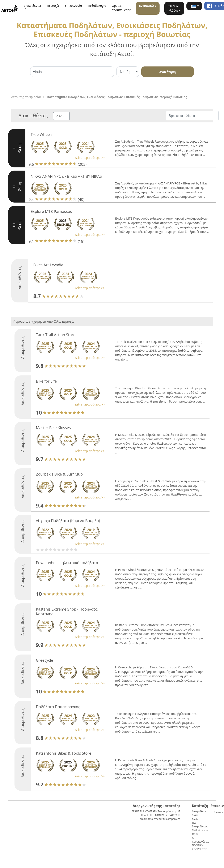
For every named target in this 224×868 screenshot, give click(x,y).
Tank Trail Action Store (56, 335)
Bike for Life (46, 381)
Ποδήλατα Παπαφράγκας (58, 707)
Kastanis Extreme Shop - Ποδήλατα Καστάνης (67, 611)
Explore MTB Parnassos (51, 211)
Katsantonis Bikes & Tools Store (64, 753)
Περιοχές (53, 6)
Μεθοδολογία (97, 6)
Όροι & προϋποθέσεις (122, 8)
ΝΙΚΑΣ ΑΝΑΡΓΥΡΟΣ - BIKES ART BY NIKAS (66, 176)
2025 (60, 116)
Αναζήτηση (168, 72)
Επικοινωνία (73, 6)
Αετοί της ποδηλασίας (26, 97)
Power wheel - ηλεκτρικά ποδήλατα (67, 563)
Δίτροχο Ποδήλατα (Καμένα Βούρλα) (68, 521)
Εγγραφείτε (147, 6)
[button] (194, 6)
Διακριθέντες (199, 811)
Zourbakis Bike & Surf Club (59, 474)
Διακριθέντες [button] (33, 6)
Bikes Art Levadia (48, 265)
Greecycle (45, 660)
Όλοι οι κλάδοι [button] (174, 8)
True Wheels (42, 134)
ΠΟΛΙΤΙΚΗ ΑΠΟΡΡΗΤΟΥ (199, 847)
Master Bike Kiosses (53, 428)
